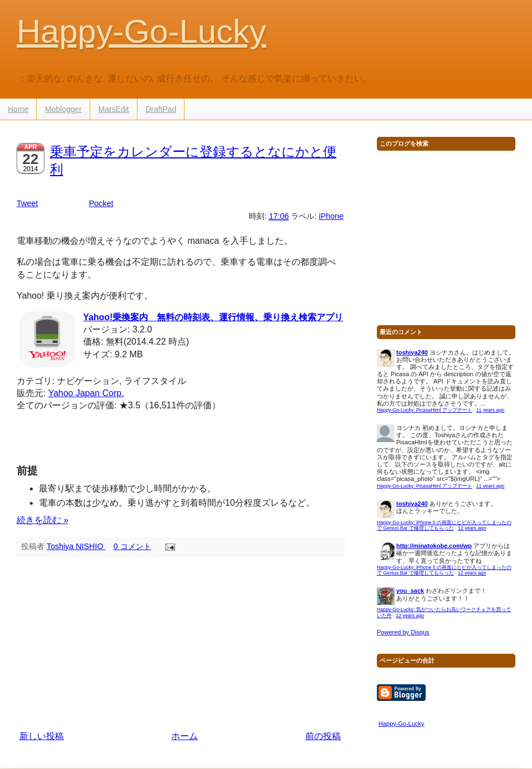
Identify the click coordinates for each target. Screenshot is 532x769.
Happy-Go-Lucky (141, 31)
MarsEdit (114, 109)
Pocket (101, 203)
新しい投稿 (42, 736)
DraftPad (161, 109)
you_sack (410, 591)
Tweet (27, 203)
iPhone (331, 216)
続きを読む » (42, 520)
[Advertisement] (180, 643)
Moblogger (63, 109)
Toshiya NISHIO (76, 546)
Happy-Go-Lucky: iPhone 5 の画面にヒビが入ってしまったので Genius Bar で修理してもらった (444, 526)
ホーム (185, 736)
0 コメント (132, 546)
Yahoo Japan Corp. (86, 393)
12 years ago (472, 528)
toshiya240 (412, 352)
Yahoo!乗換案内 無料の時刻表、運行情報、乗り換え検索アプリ (213, 317)
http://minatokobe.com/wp (434, 546)
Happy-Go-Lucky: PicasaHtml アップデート (424, 410)
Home (18, 109)
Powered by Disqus (403, 632)
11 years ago (490, 410)
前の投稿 (323, 736)
